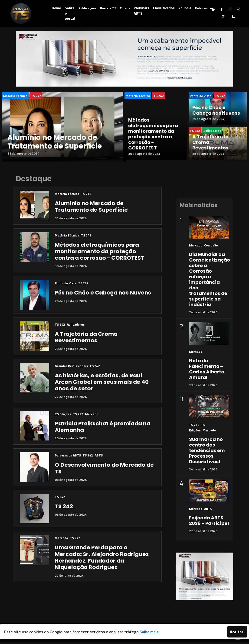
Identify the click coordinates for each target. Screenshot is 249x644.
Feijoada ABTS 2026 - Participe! (209, 523)
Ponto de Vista (201, 96)
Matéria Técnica (15, 96)
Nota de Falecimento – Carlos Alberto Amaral (207, 371)
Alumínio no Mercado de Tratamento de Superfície (55, 142)
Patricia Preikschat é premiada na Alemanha (103, 429)
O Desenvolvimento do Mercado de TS (104, 470)
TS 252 (194, 426)
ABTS (99, 457)
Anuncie (185, 8)
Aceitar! (237, 632)
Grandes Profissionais (71, 368)
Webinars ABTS (142, 11)
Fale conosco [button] (205, 8)
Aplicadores (76, 326)
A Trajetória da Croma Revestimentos (86, 339)
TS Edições (63, 416)
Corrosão (211, 247)
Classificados (164, 8)
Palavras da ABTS (68, 457)
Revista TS (108, 8)
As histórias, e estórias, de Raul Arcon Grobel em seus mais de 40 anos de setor (102, 384)
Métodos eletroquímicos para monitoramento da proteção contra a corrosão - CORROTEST (153, 137)
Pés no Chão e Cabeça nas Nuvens (216, 110)
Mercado (92, 416)
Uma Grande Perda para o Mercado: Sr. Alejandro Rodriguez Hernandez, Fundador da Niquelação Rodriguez (102, 559)
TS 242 (36, 96)
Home (56, 8)
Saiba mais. (150, 632)
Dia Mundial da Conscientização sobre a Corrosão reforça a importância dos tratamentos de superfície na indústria (210, 281)
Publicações (87, 8)
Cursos (125, 8)
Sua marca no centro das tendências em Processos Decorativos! (207, 452)
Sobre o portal (70, 13)
